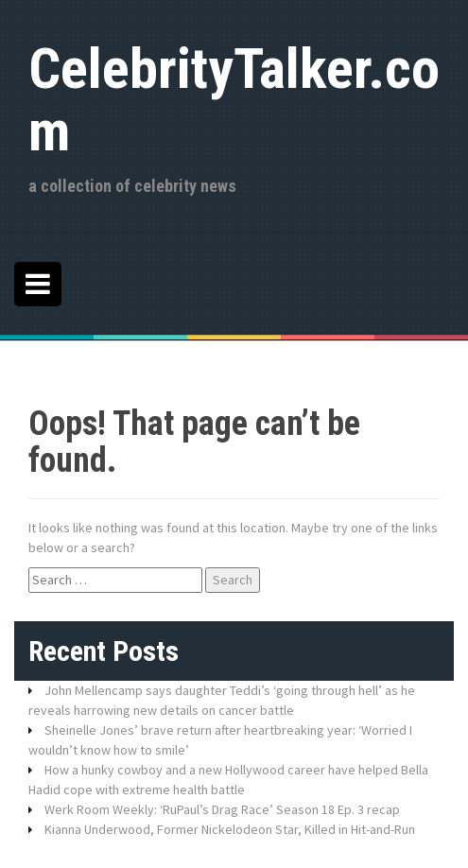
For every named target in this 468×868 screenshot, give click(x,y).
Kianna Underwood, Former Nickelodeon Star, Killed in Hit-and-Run (230, 829)
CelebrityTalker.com (234, 100)
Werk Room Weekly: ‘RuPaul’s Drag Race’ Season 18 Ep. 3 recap (222, 809)
